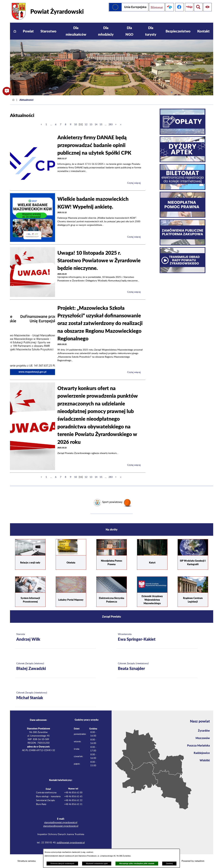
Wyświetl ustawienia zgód (97, 863)
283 (111, 125)
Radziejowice (202, 753)
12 (86, 125)
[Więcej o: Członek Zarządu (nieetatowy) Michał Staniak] (55, 696)
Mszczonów (203, 738)
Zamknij (169, 863)
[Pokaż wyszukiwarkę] (207, 7)
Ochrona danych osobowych (62, 863)
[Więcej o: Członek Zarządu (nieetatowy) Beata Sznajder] (157, 667)
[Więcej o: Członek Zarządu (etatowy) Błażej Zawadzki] (55, 667)
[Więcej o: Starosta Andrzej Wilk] (55, 637)
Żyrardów (204, 731)
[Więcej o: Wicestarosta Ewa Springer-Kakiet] (157, 637)
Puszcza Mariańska (198, 745)
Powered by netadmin (193, 861)
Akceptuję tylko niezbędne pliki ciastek (137, 863)
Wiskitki (205, 760)
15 (101, 125)
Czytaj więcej (134, 183)
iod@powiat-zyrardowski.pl (71, 843)
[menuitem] (15, 31)
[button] (7, 91)
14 (96, 125)
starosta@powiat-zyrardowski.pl (61, 823)
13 (91, 125)
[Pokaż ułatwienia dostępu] (198, 7)
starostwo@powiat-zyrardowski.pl (61, 826)
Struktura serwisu (27, 861)
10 (76, 125)
